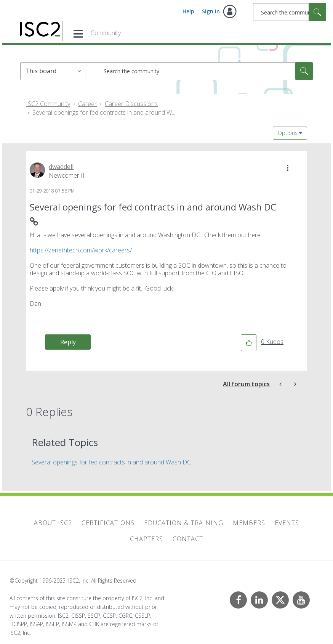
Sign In (211, 11)
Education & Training (184, 523)
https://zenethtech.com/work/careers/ (81, 250)
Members (249, 523)
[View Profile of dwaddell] (61, 167)
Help (188, 11)
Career (87, 104)
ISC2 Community (48, 104)
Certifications (108, 523)
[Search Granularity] (53, 71)
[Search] (290, 12)
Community (106, 33)
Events (287, 523)
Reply (68, 342)
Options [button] (288, 133)
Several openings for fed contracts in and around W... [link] (104, 112)
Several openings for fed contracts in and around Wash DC (111, 462)
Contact (188, 539)
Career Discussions (131, 104)
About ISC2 (53, 523)
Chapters (146, 539)
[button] (288, 168)
